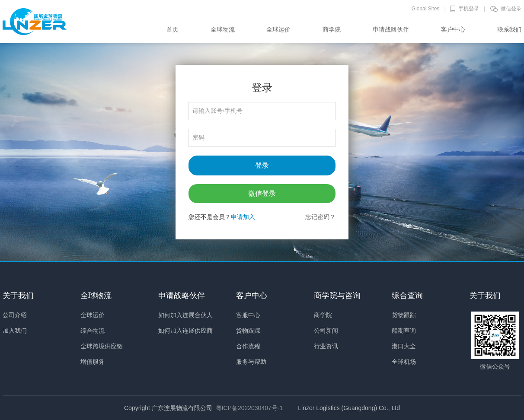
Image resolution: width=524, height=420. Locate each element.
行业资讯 (326, 346)
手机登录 (469, 9)
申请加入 (243, 217)
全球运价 (278, 29)
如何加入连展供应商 (185, 331)
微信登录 (511, 9)
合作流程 (248, 346)
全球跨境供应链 (102, 346)
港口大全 (404, 346)
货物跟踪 (248, 331)
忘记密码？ (320, 217)
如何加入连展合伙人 (185, 315)
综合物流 (93, 331)
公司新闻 (326, 331)
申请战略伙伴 (391, 29)
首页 (173, 29)
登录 (262, 165)
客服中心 (248, 315)
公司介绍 (15, 315)
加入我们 (15, 331)
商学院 (332, 29)
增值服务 (93, 362)
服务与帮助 (251, 362)
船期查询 (404, 331)
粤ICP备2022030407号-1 (249, 408)
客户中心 (453, 29)
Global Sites (426, 9)
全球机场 (404, 362)
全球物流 (223, 29)
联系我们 (509, 29)
